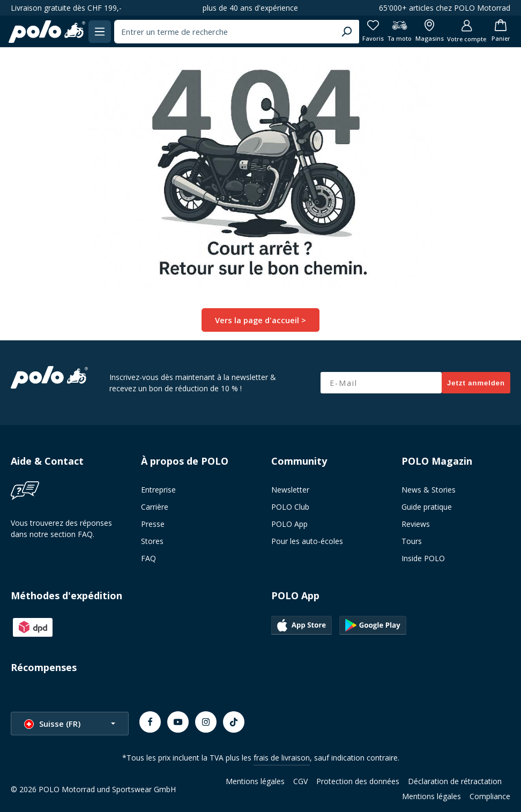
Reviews (416, 523)
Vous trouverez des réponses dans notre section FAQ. (61, 528)
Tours (412, 541)
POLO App (289, 523)
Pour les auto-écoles (307, 541)
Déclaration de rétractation (455, 781)
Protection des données (358, 781)
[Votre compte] (462, 31)
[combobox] (222, 32)
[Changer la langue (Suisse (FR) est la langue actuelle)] (70, 723)
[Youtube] (178, 721)
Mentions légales (255, 781)
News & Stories (429, 489)
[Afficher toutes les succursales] (424, 31)
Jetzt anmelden (476, 382)
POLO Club (290, 506)
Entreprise (158, 489)
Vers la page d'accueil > (260, 320)
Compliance (490, 796)
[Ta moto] (394, 31)
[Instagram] (206, 721)
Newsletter (290, 489)
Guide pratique (427, 506)
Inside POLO (423, 558)
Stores (152, 541)
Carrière (155, 506)
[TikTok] (234, 721)
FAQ (148, 558)
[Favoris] (366, 31)
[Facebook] (150, 721)
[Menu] (103, 31)
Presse (153, 523)
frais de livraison (282, 757)
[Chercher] (338, 32)
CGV (300, 781)
